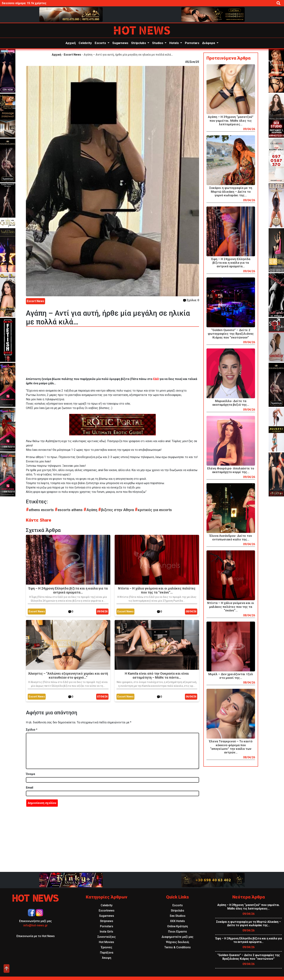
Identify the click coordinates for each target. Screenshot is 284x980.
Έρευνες (107, 947)
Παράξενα (107, 953)
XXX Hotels (177, 921)
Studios (158, 43)
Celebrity (85, 43)
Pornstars (192, 43)
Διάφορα (209, 43)
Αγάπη (91, 510)
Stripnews (107, 921)
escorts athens (69, 510)
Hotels (174, 43)
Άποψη (107, 958)
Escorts (101, 43)
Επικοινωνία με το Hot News (36, 936)
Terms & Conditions (177, 947)
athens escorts (40, 510)
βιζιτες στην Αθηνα (116, 510)
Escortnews (107, 911)
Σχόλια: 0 (191, 300)
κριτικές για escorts (153, 510)
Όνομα (30, 774)
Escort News (72, 55)
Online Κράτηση (177, 926)
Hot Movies (106, 942)
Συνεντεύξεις (107, 937)
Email (30, 788)
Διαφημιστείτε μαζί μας (177, 937)
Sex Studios (178, 916)
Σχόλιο (32, 730)
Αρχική (71, 43)
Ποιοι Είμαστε (177, 932)
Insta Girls (106, 932)
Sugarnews (120, 43)
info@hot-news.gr (35, 925)
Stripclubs (139, 43)
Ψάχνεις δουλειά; (178, 942)
